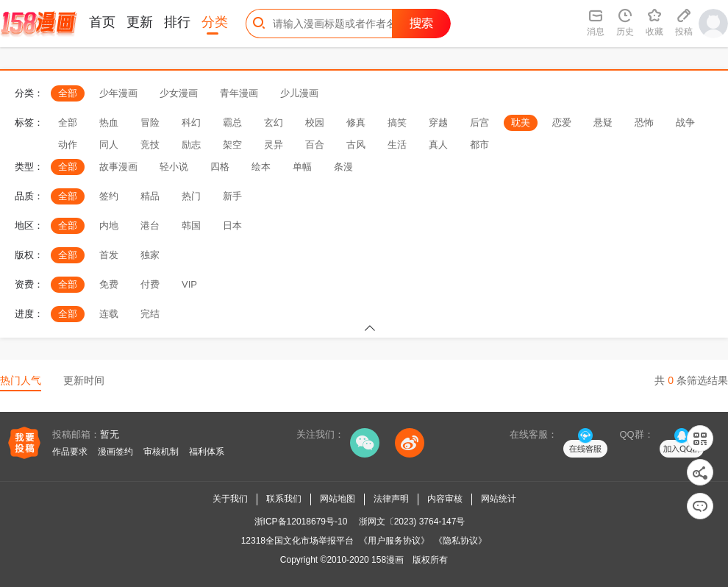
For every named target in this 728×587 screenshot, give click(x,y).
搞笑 (397, 122)
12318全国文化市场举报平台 (297, 541)
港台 (150, 225)
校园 (315, 122)
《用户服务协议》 (394, 541)
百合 (315, 145)
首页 (102, 22)
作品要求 (70, 452)
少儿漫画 (299, 93)
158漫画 (388, 560)
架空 (232, 145)
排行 (177, 22)
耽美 (521, 122)
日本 (232, 225)
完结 (150, 314)
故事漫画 (118, 167)
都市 (479, 145)
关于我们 (230, 499)
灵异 (274, 145)
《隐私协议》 (460, 541)
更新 (140, 22)
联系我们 (284, 499)
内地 (109, 225)
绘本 (261, 167)
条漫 (343, 167)
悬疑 (603, 122)
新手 (232, 196)
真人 (438, 145)
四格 (220, 167)
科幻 (191, 122)
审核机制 (161, 452)
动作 (68, 145)
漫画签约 (115, 452)
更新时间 (84, 380)
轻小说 (174, 167)
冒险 (150, 122)
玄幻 (274, 122)
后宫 (479, 122)
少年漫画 (118, 93)
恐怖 (644, 122)
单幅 (302, 167)
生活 (397, 145)
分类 (215, 22)
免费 (109, 284)
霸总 (232, 122)
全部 (68, 93)
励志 (191, 145)
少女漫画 (179, 93)
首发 (109, 255)
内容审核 (445, 499)
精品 (150, 196)
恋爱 (562, 122)
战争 (685, 122)
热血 (109, 122)
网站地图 (338, 499)
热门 (191, 196)
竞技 (150, 145)
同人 (109, 145)
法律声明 (391, 499)
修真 (356, 122)
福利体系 (207, 452)
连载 (109, 314)
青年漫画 (239, 93)
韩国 (191, 225)
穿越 (438, 122)
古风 (356, 145)
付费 (150, 284)
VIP (189, 284)
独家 (150, 255)
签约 (109, 196)
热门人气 (21, 380)
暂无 (110, 434)
